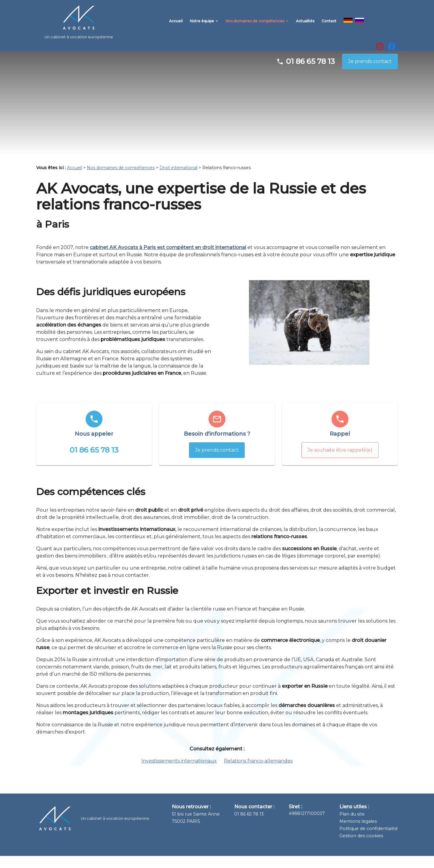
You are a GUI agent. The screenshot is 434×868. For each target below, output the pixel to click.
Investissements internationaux (179, 773)
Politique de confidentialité (369, 841)
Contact (329, 25)
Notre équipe (202, 25)
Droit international (178, 180)
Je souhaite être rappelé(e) (340, 462)
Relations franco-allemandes (258, 773)
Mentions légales (358, 833)
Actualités (305, 25)
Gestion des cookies (361, 848)
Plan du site (352, 826)
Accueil (176, 25)
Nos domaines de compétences (255, 25)
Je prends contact (370, 73)
